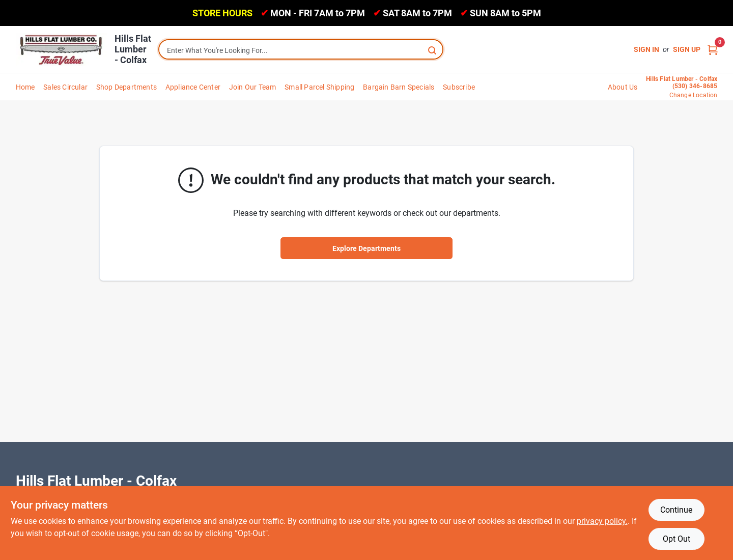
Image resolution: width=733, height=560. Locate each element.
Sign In (646, 49)
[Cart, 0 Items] (713, 50)
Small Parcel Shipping (319, 87)
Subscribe (459, 87)
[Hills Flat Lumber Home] (62, 49)
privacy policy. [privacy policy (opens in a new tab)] (602, 521)
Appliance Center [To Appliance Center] (193, 87)
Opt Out (676, 539)
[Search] (433, 50)
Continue (676, 510)
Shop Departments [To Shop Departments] (126, 87)
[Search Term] (301, 50)
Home (25, 87)
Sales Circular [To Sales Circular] (65, 87)
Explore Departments (366, 248)
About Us (623, 87)
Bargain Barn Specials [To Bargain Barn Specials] (399, 87)
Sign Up (687, 49)
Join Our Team (253, 87)
